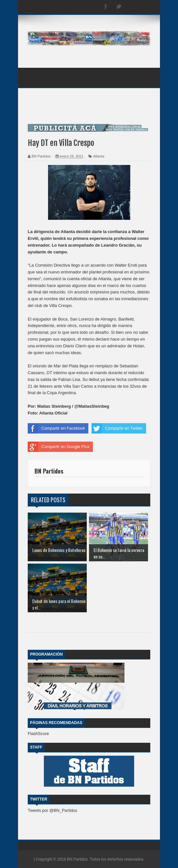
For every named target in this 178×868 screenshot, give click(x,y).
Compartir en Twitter (117, 428)
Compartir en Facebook (56, 428)
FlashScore (38, 734)
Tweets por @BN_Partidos (52, 810)
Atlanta (99, 156)
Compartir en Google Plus (59, 447)
